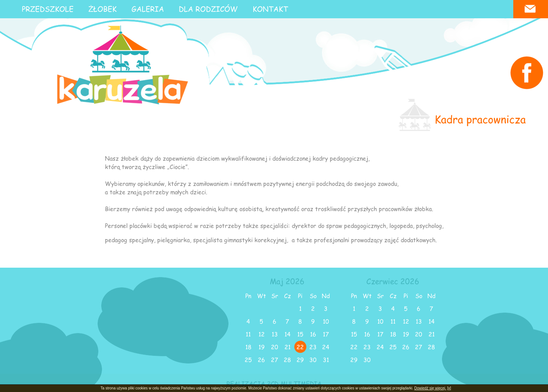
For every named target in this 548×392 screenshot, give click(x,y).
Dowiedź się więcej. (430, 388)
